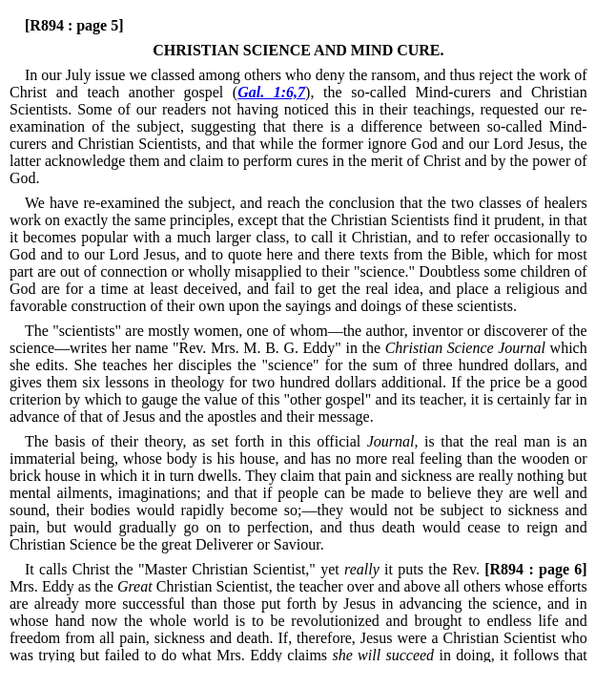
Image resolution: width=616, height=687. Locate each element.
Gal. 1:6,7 (271, 92)
